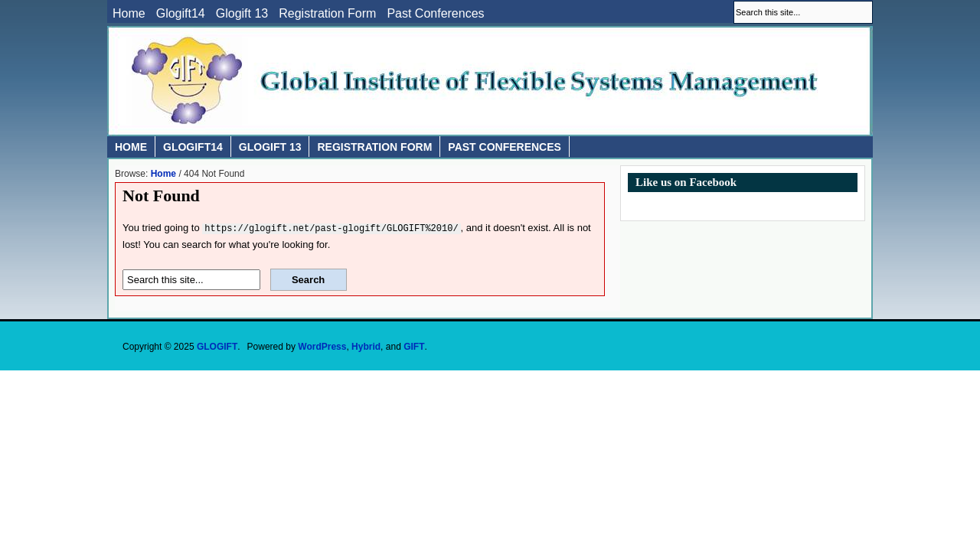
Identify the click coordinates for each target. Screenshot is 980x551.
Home (129, 14)
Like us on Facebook (686, 182)
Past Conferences (435, 14)
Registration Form (327, 14)
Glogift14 (181, 14)
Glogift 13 (242, 14)
